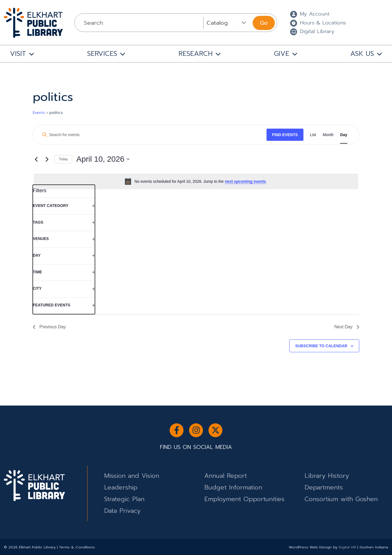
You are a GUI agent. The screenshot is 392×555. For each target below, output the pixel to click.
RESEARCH (196, 54)
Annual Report (226, 476)
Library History (327, 476)
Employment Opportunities (244, 499)
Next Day (347, 327)
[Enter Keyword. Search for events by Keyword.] (152, 135)
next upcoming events (245, 181)
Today (63, 159)
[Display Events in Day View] (344, 135)
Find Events (285, 135)
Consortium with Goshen (341, 499)
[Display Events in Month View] (328, 135)
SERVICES (102, 54)
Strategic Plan (124, 499)
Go (264, 23)
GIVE (282, 54)
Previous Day (49, 327)
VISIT (18, 54)
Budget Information (233, 487)
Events (39, 113)
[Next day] (47, 159)
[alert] (196, 181)
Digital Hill (347, 547)
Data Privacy (122, 511)
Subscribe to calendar (321, 346)
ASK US (362, 54)
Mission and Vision (132, 476)
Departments (324, 487)
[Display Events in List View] (313, 135)
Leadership (121, 487)
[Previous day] (36, 159)
